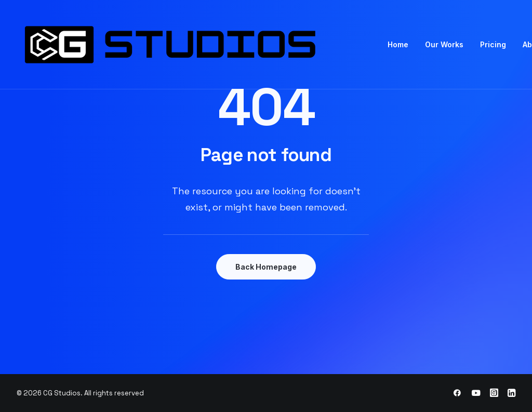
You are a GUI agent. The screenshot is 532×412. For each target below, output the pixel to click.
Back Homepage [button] (266, 267)
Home (398, 44)
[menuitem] (398, 45)
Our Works (444, 44)
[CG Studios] (198, 45)
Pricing (493, 44)
